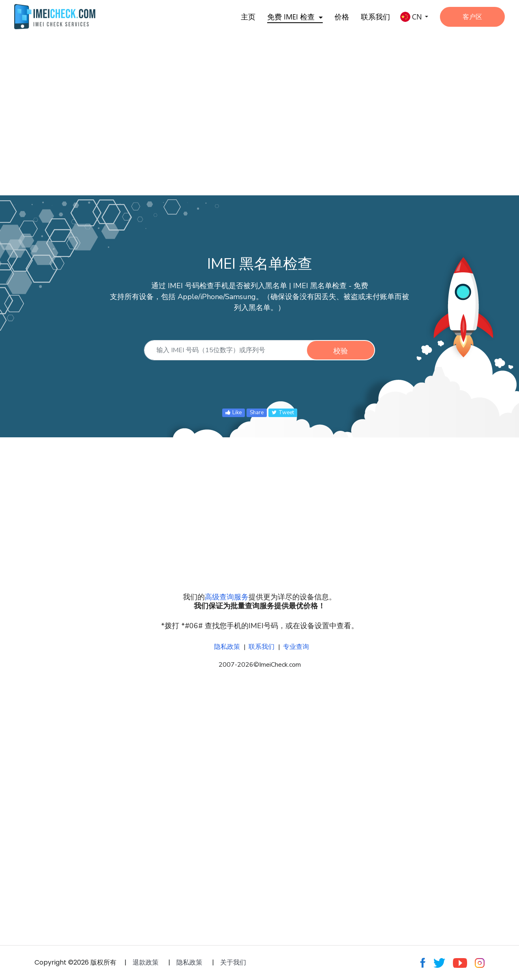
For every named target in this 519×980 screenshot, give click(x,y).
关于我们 (233, 962)
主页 (248, 17)
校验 (341, 351)
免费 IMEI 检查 (291, 17)
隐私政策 (227, 647)
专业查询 (296, 647)
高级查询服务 (227, 597)
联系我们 (375, 17)
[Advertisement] (243, 105)
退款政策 (146, 962)
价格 (342, 17)
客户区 (472, 16)
